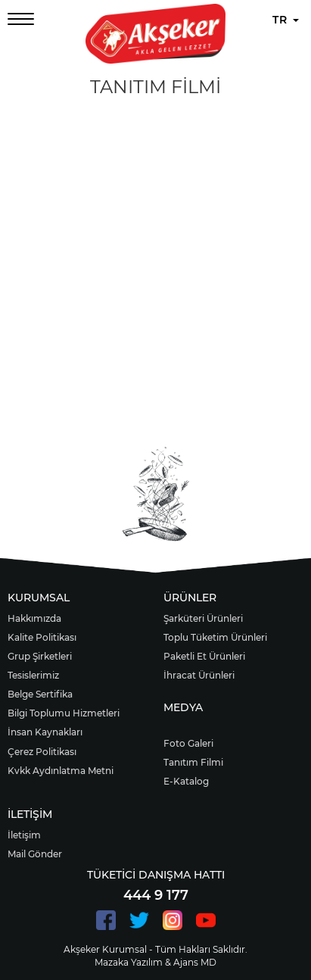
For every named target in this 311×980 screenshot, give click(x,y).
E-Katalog (186, 781)
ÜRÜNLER (190, 598)
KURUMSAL (39, 598)
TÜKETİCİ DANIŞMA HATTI (156, 875)
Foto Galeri (188, 743)
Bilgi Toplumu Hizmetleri (64, 713)
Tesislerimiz (33, 675)
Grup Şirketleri (40, 656)
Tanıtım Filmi (193, 762)
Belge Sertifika (40, 694)
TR (286, 20)
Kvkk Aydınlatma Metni (61, 771)
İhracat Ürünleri (199, 675)
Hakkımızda (34, 618)
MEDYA (183, 707)
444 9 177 (156, 895)
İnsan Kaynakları (45, 732)
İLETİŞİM (30, 814)
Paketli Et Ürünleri (204, 656)
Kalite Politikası (42, 637)
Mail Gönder (35, 854)
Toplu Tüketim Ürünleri (215, 637)
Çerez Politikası (42, 752)
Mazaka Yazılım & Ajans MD (155, 962)
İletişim (24, 835)
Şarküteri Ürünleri (203, 618)
